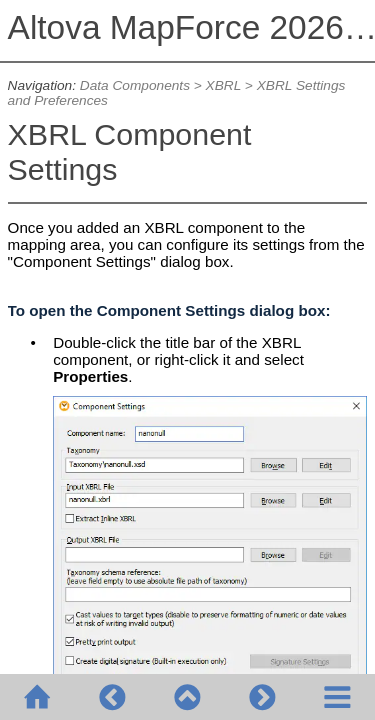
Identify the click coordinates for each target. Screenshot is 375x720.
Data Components (135, 85)
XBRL (223, 85)
